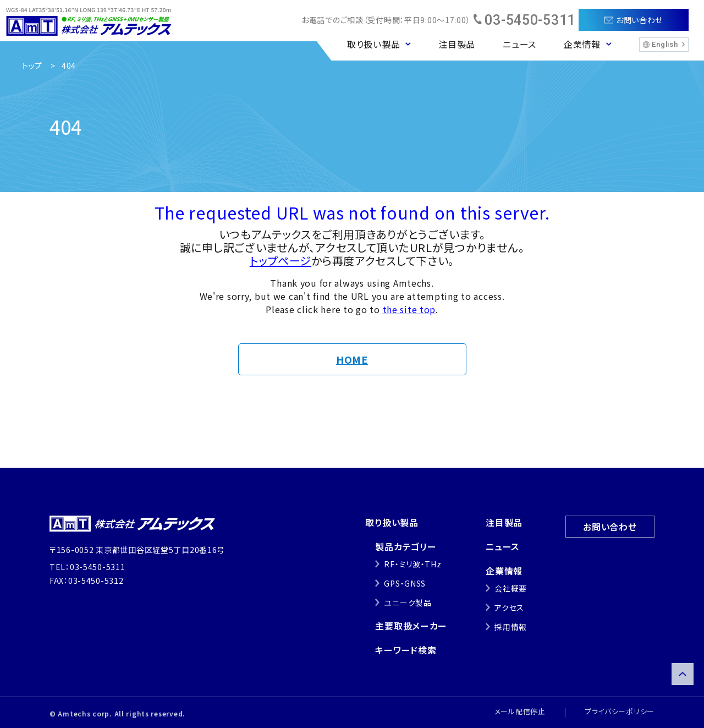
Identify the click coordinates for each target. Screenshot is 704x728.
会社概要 (511, 588)
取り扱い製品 (392, 522)
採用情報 (511, 627)
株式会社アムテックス (89, 21)
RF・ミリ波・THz (413, 564)
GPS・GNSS (405, 583)
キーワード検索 (406, 650)
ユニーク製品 (408, 603)
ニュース (519, 44)
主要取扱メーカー (411, 626)
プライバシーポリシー (620, 711)
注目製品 (457, 44)
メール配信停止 (520, 711)
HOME (352, 359)
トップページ (280, 261)
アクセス (509, 607)
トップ (32, 65)
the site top (409, 309)
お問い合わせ (610, 527)
